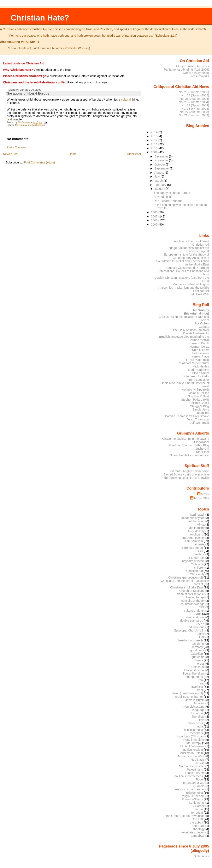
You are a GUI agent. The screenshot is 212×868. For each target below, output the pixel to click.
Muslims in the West (191, 756)
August (160, 173)
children (199, 568)
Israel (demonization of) (187, 693)
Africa (201, 525)
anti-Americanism (193, 538)
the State (199, 826)
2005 (155, 225)
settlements (197, 803)
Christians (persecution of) (185, 577)
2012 (155, 140)
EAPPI (200, 624)
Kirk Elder (202, 452)
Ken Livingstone (194, 707)
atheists (200, 544)
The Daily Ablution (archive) (191, 330)
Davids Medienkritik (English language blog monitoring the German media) (184, 337)
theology (199, 829)
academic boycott (193, 518)
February (161, 185)
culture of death (194, 611)
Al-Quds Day (196, 531)
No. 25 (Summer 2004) (194, 102)
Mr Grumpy (21, 125)
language (198, 710)
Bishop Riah (197, 558)
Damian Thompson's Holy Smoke (187, 416)
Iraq (202, 683)
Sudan (199, 809)
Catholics (197, 564)
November (162, 160)
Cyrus (205, 494)
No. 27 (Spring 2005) (195, 95)
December (162, 156)
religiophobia (195, 793)
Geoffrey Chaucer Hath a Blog (189, 445)
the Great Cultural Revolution (185, 816)
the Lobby (196, 822)
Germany (197, 647)
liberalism (198, 717)
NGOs (200, 763)
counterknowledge (192, 604)
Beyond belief (163, 197)
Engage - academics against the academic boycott (188, 250)
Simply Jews (201, 409)
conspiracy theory (193, 601)
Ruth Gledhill (200, 350)
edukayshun (197, 627)
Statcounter (201, 856)
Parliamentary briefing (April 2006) (187, 70)
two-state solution (193, 832)
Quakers (199, 786)
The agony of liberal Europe (172, 193)
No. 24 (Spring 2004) (195, 105)
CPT (202, 607)
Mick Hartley (201, 366)
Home (73, 154)
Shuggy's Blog (199, 406)
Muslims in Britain (191, 753)
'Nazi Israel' (197, 515)
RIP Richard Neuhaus (168, 201)
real (9, 119)
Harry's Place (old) (197, 360)
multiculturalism (36, 125)
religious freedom (193, 796)
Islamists (197, 687)
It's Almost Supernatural (193, 363)
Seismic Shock (199, 403)
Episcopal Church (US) (189, 630)
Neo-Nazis (198, 760)
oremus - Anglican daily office (190, 471)
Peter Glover (201, 353)
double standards (192, 621)
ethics (201, 634)
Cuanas (204, 327)
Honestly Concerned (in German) (187, 268)
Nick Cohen (201, 323)
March (159, 181)
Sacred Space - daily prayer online (186, 474)
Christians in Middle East (187, 587)
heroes (200, 664)
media (199, 726)
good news (197, 650)
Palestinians (195, 770)
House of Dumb (199, 343)
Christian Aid (201, 245)
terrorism (197, 813)
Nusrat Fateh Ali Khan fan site (189, 455)
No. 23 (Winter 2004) (195, 109)
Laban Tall (202, 413)
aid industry (197, 528)
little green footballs (196, 376)
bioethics (199, 554)
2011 (155, 144)
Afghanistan (197, 521)
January (160, 189)
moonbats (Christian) (191, 736)
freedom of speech (191, 640)
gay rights (198, 644)
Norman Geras (199, 347)
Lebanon (197, 713)
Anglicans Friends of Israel (191, 241)
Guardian (197, 654)
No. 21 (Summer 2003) (194, 115)
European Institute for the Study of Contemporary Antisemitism (187, 256)
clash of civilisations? (191, 594)
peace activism (195, 773)
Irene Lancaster (199, 380)
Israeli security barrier (189, 697)
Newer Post (11, 154)
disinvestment (195, 617)
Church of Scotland (192, 591)
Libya (201, 720)
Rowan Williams (192, 799)
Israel (199, 690)
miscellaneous (193, 730)
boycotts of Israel (193, 561)
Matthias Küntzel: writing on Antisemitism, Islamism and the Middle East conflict (184, 288)
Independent (195, 677)
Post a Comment (17, 147)
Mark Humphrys (198, 370)
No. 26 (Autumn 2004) (194, 99)
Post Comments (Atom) (40, 162)
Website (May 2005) (196, 73)
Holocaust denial (194, 670)
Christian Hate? (40, 18)
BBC (200, 551)
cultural (126, 100)
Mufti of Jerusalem (192, 746)
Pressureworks (199, 76)
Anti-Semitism (194, 541)
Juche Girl (202, 449)
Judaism (199, 703)
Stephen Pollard (198, 396)
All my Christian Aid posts (192, 66)
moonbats (196, 733)
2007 (155, 216)
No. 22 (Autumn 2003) (194, 112)
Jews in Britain (195, 700)
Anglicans (196, 534)
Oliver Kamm (201, 373)
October (160, 164)
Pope (200, 779)
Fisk (202, 637)
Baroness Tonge (192, 548)
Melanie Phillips (199, 393)
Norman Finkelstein (192, 766)
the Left (198, 819)
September (162, 168)
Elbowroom (202, 442)
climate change (195, 597)
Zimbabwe (198, 836)
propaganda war (194, 783)
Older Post (134, 154)
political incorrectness (189, 776)
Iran (200, 680)
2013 (155, 136)
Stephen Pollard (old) (195, 400)
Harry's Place (200, 357)
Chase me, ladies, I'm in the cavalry (185, 439)
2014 (155, 132)
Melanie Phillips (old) (195, 390)
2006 (155, 220)
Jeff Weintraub (200, 423)
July (157, 176)
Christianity (197, 574)
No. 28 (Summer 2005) (194, 92)
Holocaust (198, 667)
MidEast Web (200, 294)
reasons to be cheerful (190, 789)
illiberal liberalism (193, 674)
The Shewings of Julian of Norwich (186, 478)
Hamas (198, 660)
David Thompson (198, 419)
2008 (155, 212)
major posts (195, 723)
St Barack (198, 806)
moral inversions (194, 740)
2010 (155, 148)
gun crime (198, 657)
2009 (155, 152)
